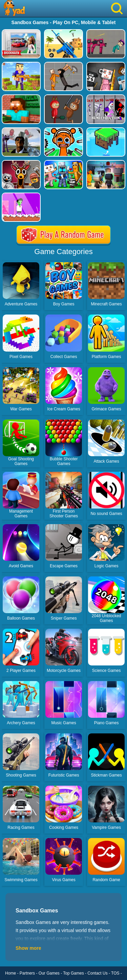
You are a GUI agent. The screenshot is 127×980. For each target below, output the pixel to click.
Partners (27, 973)
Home (10, 973)
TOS (115, 973)
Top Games (73, 973)
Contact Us (97, 973)
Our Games (49, 973)
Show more (28, 948)
